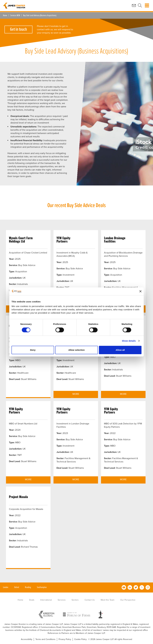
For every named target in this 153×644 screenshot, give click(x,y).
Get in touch (18, 30)
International (46, 600)
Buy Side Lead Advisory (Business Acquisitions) (40, 15)
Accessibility (27, 639)
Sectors (75, 600)
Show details (129, 341)
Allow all (120, 350)
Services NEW (15, 15)
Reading (28, 587)
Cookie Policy (80, 639)
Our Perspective (128, 600)
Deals (32, 600)
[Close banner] (140, 291)
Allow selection (76, 350)
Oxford (17, 587)
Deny (33, 350)
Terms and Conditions (45, 639)
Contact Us (90, 600)
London (6, 587)
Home (5, 15)
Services (62, 600)
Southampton (42, 587)
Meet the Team (108, 600)
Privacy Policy (65, 639)
